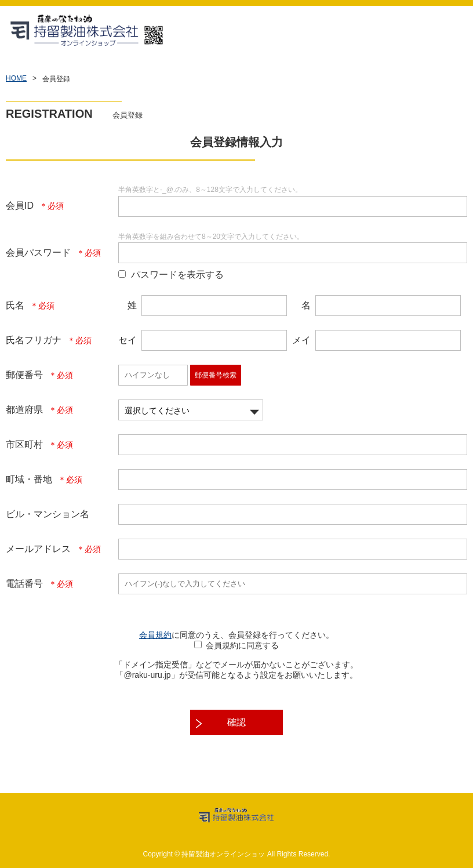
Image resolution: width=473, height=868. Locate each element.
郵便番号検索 (216, 375)
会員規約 (155, 635)
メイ (301, 340)
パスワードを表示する (177, 275)
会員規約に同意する (242, 645)
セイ (128, 340)
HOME (16, 78)
